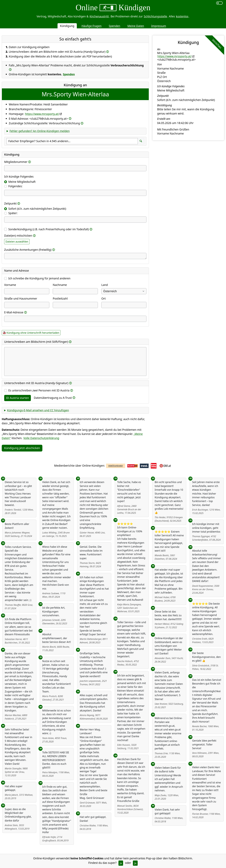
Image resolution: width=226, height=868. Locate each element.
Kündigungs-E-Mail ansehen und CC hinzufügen (38, 410)
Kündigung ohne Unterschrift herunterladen (33, 333)
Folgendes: (15, 186)
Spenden (114, 26)
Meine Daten (136, 26)
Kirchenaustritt (99, 16)
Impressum (159, 26)
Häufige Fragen (92, 26)
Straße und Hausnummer (21, 298)
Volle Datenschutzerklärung (41, 438)
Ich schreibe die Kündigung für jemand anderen (39, 278)
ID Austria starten (18, 398)
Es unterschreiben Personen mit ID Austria (39, 390)
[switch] (219, 3)
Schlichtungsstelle (155, 16)
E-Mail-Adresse (14, 312)
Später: (13, 213)
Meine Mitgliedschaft (22, 182)
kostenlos (182, 16)
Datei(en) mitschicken (18, 236)
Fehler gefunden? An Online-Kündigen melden (40, 131)
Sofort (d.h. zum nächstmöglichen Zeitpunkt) (37, 209)
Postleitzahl (60, 298)
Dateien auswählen (17, 242)
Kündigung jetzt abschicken (22, 448)
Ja (121, 863)
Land (104, 285)
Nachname (60, 285)
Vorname (10, 285)
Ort (103, 298)
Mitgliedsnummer (16, 162)
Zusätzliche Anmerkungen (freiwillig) (28, 250)
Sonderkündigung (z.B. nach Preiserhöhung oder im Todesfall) (49, 229)
